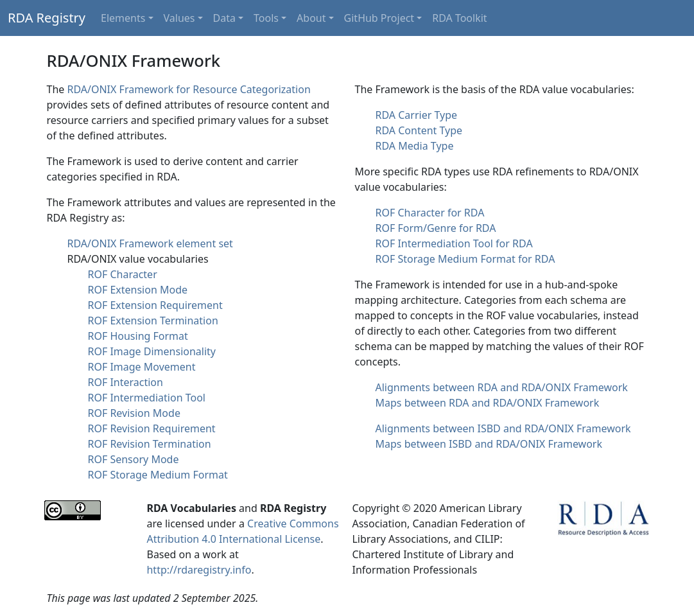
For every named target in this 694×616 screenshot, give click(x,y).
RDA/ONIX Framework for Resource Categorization (188, 89)
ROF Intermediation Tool (147, 398)
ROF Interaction (126, 382)
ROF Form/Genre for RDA (436, 228)
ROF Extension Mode (138, 290)
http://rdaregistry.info (199, 570)
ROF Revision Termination (150, 444)
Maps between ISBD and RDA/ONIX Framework (489, 444)
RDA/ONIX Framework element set (150, 243)
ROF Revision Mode (134, 413)
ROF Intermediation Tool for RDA (454, 243)
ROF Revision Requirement (152, 428)
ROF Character (123, 274)
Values (179, 18)
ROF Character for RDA (430, 213)
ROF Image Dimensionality (152, 351)
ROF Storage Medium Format (158, 475)
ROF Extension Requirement (155, 305)
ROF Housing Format (138, 336)
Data (224, 18)
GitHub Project (379, 18)
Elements (123, 18)
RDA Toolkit (459, 18)
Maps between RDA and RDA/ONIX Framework (488, 403)
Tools (266, 18)
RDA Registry (47, 18)
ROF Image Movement (142, 367)
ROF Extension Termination (153, 321)
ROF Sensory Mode (134, 459)
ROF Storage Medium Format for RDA (465, 259)
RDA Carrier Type (417, 115)
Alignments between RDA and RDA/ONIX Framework (502, 387)
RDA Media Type (415, 146)
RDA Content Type (419, 130)
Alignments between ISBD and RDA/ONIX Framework (503, 428)
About (311, 18)
